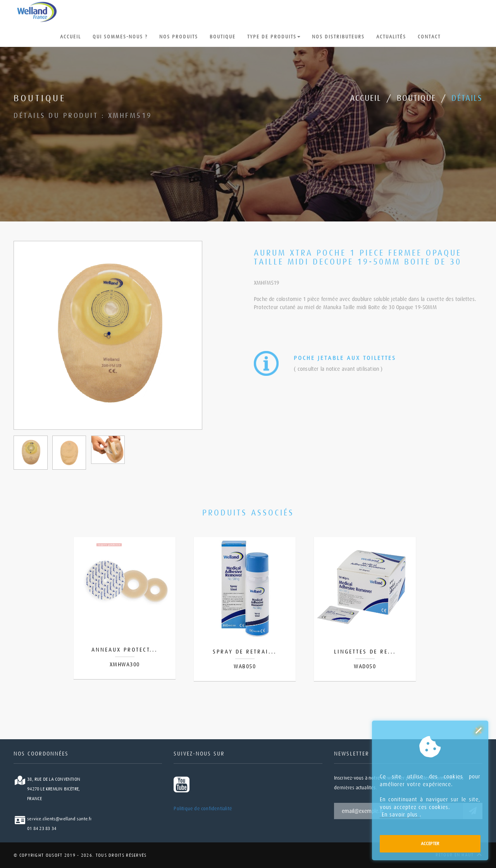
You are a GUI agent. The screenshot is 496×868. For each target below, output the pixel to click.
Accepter (430, 844)
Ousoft (53, 855)
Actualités (391, 37)
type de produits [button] (274, 38)
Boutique (223, 37)
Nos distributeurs (338, 37)
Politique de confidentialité (203, 809)
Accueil (71, 37)
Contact (429, 38)
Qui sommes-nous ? (120, 37)
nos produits (179, 37)
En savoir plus (400, 814)
